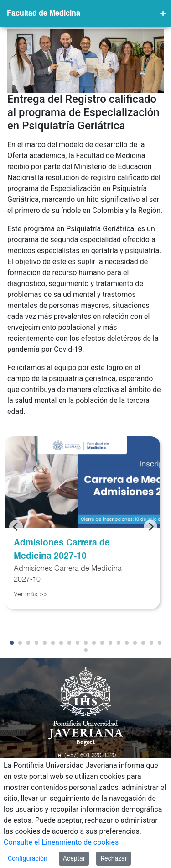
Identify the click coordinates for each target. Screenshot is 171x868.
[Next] (150, 527)
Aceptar (74, 858)
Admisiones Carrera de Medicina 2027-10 (62, 550)
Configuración (28, 858)
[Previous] (16, 527)
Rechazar (114, 858)
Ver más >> (31, 594)
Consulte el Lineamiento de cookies (61, 842)
